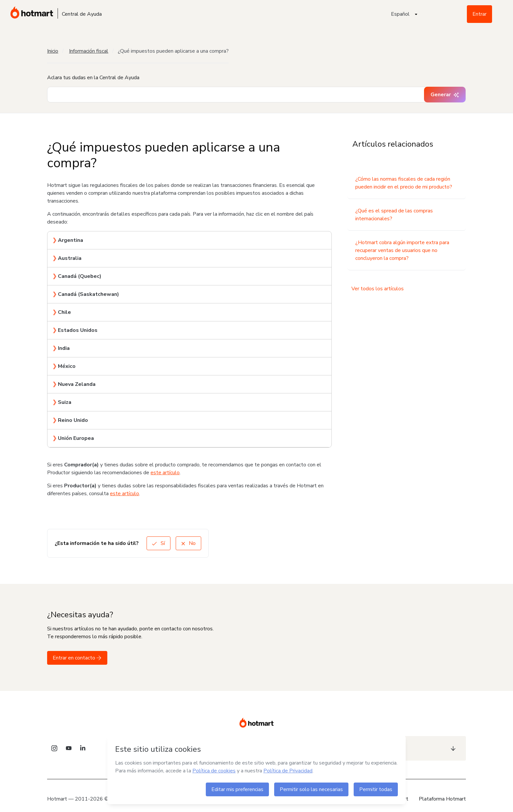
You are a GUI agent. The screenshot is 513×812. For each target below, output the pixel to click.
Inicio (53, 51)
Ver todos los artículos (378, 289)
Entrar (479, 14)
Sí (159, 543)
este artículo (165, 473)
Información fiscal (89, 51)
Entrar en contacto (77, 658)
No (188, 543)
